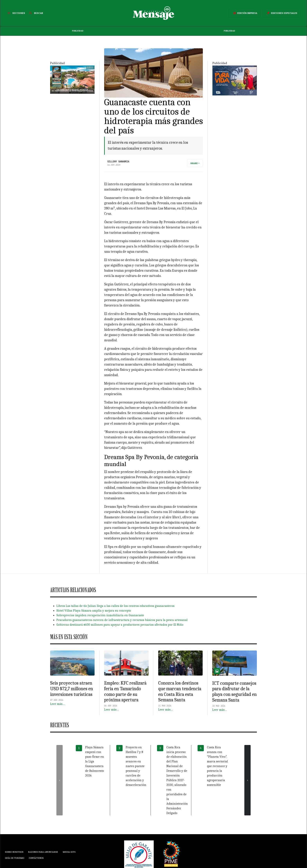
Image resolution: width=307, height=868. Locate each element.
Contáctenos (36, 858)
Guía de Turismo (14, 858)
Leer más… (57, 704)
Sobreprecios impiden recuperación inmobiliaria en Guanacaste (100, 615)
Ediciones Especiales (281, 13)
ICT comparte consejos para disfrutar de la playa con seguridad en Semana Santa (234, 692)
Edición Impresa (245, 13)
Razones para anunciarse (43, 852)
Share (194, 163)
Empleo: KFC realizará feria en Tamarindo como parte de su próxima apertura (125, 691)
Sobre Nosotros (14, 852)
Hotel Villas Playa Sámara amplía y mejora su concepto (94, 611)
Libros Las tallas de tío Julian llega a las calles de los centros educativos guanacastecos (115, 606)
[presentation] (60, 780)
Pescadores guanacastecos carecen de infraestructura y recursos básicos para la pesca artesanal (122, 620)
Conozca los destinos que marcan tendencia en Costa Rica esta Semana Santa (180, 691)
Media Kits (69, 852)
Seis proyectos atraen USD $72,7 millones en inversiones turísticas (72, 689)
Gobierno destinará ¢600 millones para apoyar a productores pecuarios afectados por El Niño (120, 625)
